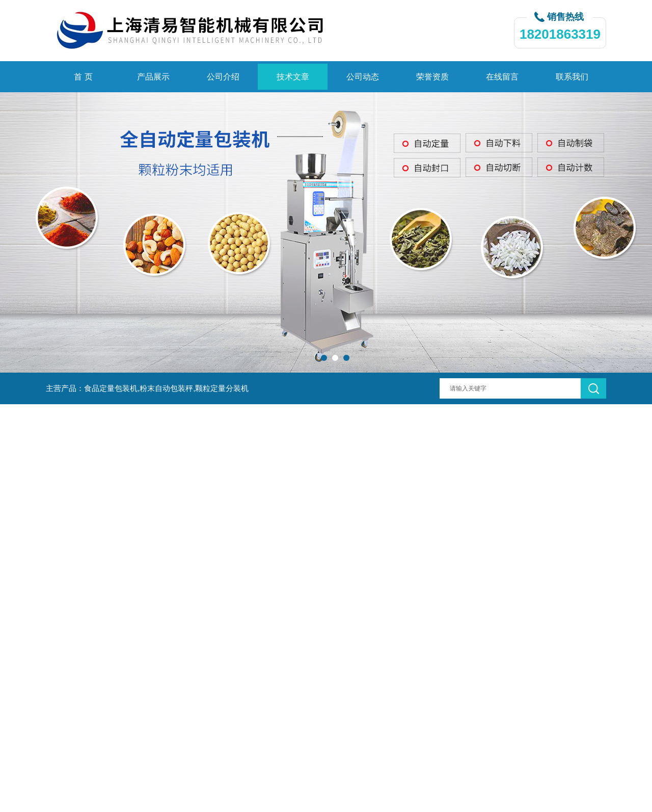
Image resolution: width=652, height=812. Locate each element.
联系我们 (572, 77)
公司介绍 (223, 77)
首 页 (83, 77)
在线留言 (502, 77)
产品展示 (153, 77)
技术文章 (293, 77)
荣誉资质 (432, 77)
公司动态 (363, 77)
